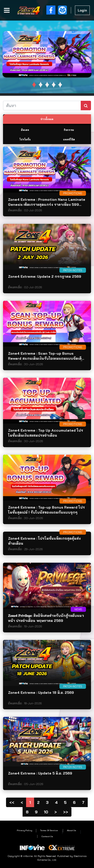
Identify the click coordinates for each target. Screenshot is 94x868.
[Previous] (22, 802)
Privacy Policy (24, 830)
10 (46, 812)
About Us (72, 830)
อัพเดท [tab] (25, 130)
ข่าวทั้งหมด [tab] (47, 119)
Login (82, 10)
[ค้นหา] (42, 106)
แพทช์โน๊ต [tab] (69, 139)
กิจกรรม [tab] (69, 130)
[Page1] (12, 802)
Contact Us (47, 836)
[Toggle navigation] (8, 10)
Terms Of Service (49, 830)
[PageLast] (66, 812)
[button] (34, 85)
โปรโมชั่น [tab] (25, 139)
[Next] (56, 812)
